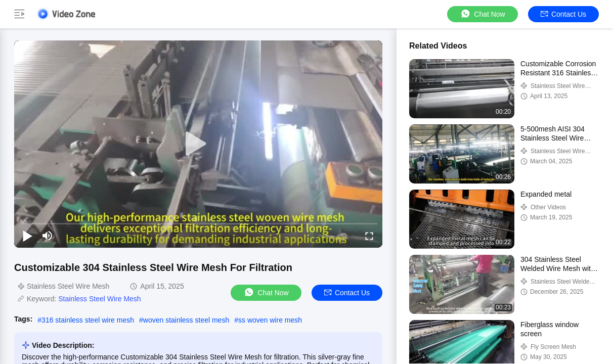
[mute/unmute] (48, 236)
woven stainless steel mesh (186, 320)
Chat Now (482, 14)
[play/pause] (27, 236)
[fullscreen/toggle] (369, 236)
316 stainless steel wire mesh (88, 320)
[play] (198, 144)
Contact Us (563, 14)
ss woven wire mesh (270, 320)
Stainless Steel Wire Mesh (99, 299)
